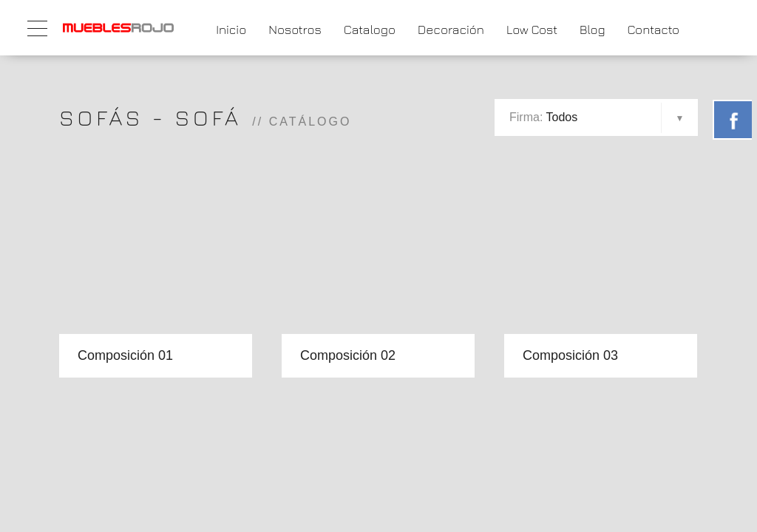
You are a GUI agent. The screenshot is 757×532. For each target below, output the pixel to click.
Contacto (654, 30)
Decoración (451, 30)
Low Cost (532, 30)
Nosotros (295, 30)
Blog (593, 30)
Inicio (231, 30)
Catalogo (370, 30)
